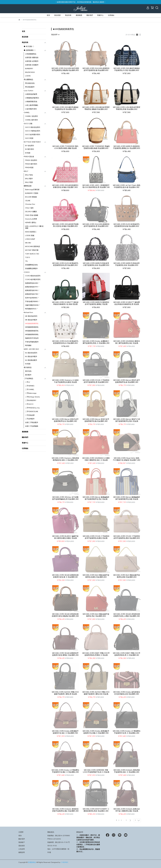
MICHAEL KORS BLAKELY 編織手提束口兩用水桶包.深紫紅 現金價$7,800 (65, 537)
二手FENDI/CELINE (32, 412)
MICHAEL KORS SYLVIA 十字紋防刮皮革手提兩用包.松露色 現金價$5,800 (96, 537)
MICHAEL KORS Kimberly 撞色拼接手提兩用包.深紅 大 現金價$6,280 (127, 771)
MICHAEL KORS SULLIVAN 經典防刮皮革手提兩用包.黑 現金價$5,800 (96, 225)
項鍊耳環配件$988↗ (33, 305)
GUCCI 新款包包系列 (33, 127)
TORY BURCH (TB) (32, 254)
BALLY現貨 (29, 182)
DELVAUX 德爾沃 (31, 212)
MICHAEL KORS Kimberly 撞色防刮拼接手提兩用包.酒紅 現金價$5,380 (65, 810)
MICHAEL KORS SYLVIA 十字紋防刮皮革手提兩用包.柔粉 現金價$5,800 (127, 537)
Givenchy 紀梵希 (31, 219)
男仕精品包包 (30, 83)
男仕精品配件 (30, 87)
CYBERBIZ (64, 862)
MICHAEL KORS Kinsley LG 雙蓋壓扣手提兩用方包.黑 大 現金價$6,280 (127, 732)
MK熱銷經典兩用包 (32, 324)
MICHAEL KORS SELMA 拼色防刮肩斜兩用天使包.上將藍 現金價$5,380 (127, 615)
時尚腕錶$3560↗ (31, 309)
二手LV (28, 382)
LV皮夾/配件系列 (31, 109)
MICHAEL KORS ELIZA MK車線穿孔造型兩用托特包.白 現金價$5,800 (65, 342)
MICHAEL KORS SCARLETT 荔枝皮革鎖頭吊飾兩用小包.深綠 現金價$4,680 (65, 303)
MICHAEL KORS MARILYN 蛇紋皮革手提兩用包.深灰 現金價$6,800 (127, 264)
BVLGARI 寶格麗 (31, 197)
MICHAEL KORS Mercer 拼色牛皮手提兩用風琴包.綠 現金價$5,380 (127, 381)
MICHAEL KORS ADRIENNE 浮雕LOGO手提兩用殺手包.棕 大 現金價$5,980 (96, 771)
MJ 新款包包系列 (31, 353)
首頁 (48, 15)
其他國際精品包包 (31, 265)
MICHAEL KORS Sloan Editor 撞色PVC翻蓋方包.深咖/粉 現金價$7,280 (127, 459)
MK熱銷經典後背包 (32, 331)
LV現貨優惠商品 (31, 54)
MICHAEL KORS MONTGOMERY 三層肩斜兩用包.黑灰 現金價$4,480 (96, 810)
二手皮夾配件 (30, 419)
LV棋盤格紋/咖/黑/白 (32, 98)
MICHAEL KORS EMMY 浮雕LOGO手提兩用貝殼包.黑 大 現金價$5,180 (127, 654)
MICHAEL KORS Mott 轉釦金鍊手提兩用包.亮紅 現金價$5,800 (96, 615)
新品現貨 (57, 15)
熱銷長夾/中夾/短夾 (32, 338)
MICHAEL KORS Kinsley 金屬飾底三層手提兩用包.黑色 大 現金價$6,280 (96, 342)
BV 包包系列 (30, 146)
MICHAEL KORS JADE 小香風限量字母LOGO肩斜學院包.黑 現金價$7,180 (96, 186)
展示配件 (28, 375)
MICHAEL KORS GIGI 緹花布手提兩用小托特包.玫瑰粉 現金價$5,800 (65, 225)
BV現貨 (28, 153)
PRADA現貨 (29, 168)
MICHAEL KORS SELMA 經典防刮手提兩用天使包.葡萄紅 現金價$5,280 (65, 654)
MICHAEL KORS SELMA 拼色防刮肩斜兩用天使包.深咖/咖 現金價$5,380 (65, 615)
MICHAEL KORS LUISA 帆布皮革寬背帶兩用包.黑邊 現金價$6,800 (127, 108)
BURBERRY (29, 69)
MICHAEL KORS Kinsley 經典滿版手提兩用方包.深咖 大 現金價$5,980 (96, 732)
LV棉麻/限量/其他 (31, 102)
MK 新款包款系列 (31, 316)
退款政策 (22, 846)
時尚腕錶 (28, 345)
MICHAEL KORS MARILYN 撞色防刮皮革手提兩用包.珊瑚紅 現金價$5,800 (96, 303)
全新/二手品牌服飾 (32, 426)
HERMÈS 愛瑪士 (31, 223)
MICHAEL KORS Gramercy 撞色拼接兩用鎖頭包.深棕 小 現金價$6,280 (65, 459)
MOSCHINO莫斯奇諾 (33, 246)
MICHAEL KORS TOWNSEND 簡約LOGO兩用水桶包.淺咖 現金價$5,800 (65, 147)
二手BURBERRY (31, 400)
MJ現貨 (28, 364)
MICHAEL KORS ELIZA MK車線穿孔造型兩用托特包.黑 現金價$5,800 (65, 264)
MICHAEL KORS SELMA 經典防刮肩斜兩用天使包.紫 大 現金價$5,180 (65, 576)
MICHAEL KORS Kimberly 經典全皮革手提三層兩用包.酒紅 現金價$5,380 (127, 810)
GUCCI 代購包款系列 (33, 131)
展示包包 (28, 371)
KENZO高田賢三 (31, 232)
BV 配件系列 (30, 149)
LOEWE (28, 76)
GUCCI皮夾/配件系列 (33, 135)
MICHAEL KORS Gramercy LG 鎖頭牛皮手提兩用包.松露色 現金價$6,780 (65, 381)
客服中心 (100, 15)
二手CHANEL (30, 389)
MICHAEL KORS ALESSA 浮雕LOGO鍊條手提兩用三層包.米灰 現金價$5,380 (96, 693)
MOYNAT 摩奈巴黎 (32, 250)
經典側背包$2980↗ (32, 290)
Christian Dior (30, 204)
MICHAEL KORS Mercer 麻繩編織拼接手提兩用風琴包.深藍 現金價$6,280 (127, 498)
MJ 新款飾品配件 (31, 360)
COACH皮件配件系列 (33, 279)
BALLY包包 (29, 175)
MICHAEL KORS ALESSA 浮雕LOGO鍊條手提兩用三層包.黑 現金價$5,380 (65, 693)
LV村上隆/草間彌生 (32, 105)
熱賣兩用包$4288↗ (32, 283)
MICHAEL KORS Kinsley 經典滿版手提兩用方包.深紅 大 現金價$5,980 (65, 732)
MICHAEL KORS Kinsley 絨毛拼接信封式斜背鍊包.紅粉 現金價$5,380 (127, 693)
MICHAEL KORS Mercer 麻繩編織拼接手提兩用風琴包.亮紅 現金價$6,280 (96, 498)
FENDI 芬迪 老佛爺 (32, 215)
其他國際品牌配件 (31, 269)
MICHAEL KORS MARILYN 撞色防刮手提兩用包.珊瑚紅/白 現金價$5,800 (127, 147)
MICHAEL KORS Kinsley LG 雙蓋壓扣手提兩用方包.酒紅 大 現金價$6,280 (65, 771)
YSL (26, 261)
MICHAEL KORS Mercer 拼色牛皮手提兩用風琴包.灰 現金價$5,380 (65, 420)
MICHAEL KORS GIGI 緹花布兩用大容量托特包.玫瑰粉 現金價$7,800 (65, 186)
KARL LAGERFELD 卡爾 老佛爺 (34, 227)
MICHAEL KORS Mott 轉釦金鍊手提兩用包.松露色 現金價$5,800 (96, 576)
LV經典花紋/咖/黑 (31, 94)
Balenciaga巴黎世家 (32, 190)
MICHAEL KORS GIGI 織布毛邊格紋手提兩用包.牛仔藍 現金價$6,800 (127, 69)
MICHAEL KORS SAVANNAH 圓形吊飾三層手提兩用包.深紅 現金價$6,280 (127, 342)
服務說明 (22, 852)
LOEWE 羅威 (30, 236)
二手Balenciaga (31, 393)
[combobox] (55, 35)
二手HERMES (30, 386)
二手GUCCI (29, 404)
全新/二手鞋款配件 (32, 422)
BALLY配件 (29, 179)
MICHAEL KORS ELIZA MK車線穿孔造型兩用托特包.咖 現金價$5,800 (127, 225)
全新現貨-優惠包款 (32, 58)
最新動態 (79, 15)
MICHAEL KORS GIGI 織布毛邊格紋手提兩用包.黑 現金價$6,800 (65, 108)
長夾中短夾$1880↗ (32, 298)
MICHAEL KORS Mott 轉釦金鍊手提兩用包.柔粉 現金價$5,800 (127, 576)
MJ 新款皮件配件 (31, 357)
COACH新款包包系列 (33, 276)
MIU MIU (28, 243)
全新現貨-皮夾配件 (32, 61)
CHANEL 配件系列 (31, 120)
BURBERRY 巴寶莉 (32, 193)
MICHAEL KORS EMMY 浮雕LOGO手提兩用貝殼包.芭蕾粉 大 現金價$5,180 (96, 654)
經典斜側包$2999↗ (32, 287)
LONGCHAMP (30, 239)
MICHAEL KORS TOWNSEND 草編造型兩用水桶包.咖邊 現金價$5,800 (96, 147)
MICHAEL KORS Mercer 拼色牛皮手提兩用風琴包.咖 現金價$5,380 (96, 420)
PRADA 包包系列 (31, 160)
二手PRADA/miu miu (32, 408)
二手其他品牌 (30, 415)
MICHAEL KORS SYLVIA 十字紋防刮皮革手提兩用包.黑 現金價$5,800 (96, 381)
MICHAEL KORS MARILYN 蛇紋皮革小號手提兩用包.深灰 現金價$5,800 (96, 264)
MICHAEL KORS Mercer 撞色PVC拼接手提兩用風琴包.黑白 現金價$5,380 (127, 420)
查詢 (20, 836)
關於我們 (90, 15)
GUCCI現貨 (29, 138)
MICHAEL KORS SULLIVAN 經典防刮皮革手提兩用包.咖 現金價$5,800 (96, 69)
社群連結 (111, 15)
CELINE (28, 201)
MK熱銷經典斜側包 (32, 334)
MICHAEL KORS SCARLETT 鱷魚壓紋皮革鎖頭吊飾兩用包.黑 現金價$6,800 (127, 303)
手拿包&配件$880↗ (32, 302)
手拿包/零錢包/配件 (32, 342)
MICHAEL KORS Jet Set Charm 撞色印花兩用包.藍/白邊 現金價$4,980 (127, 186)
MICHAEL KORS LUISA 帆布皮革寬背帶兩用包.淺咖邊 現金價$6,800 (96, 108)
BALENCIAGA (30, 72)
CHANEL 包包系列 (31, 116)
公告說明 (22, 849)
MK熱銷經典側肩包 (32, 327)
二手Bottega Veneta (32, 397)
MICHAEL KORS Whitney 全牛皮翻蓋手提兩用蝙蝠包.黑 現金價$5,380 (65, 498)
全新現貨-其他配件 (32, 65)
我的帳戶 (22, 842)
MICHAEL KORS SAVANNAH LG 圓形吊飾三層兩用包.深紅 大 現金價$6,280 (96, 459)
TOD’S (28, 257)
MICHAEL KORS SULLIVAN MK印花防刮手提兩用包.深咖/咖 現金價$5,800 (65, 69)
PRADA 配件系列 (31, 164)
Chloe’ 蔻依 (29, 208)
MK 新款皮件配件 (31, 320)
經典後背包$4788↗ (32, 294)
